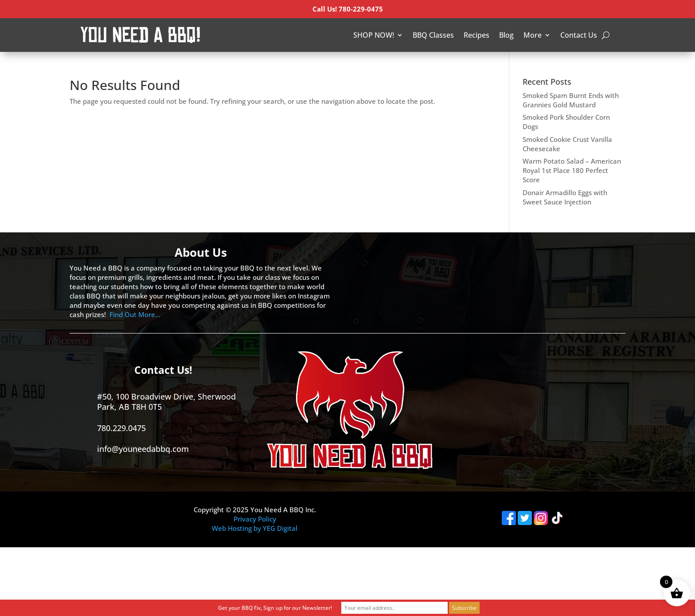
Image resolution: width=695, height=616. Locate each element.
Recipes (476, 35)
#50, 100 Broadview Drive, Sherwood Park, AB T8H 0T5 (166, 402)
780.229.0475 (121, 428)
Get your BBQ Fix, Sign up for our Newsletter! (275, 608)
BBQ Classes (433, 35)
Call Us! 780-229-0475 (348, 9)
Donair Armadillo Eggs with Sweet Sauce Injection (565, 197)
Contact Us (579, 35)
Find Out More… (135, 314)
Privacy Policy (255, 519)
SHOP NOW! (374, 35)
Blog (506, 35)
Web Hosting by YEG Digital (255, 528)
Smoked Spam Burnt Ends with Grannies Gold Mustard (571, 100)
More (533, 35)
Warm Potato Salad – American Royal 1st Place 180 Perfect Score (572, 170)
